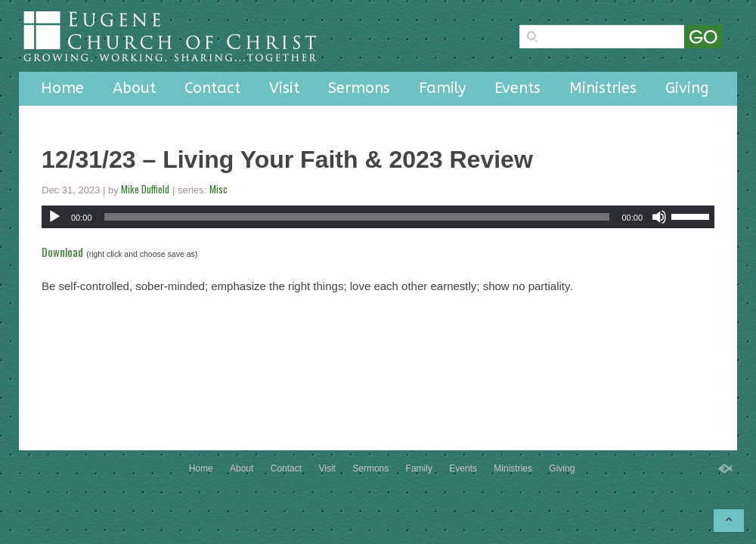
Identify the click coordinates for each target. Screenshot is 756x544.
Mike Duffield (145, 189)
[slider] (357, 217)
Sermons (359, 88)
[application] (378, 217)
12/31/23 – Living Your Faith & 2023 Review (287, 159)
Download (62, 252)
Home (62, 88)
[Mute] (659, 217)
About (134, 88)
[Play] (54, 217)
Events (517, 88)
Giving (687, 88)
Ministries (603, 88)
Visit (284, 88)
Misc (218, 189)
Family (442, 88)
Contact (212, 88)
